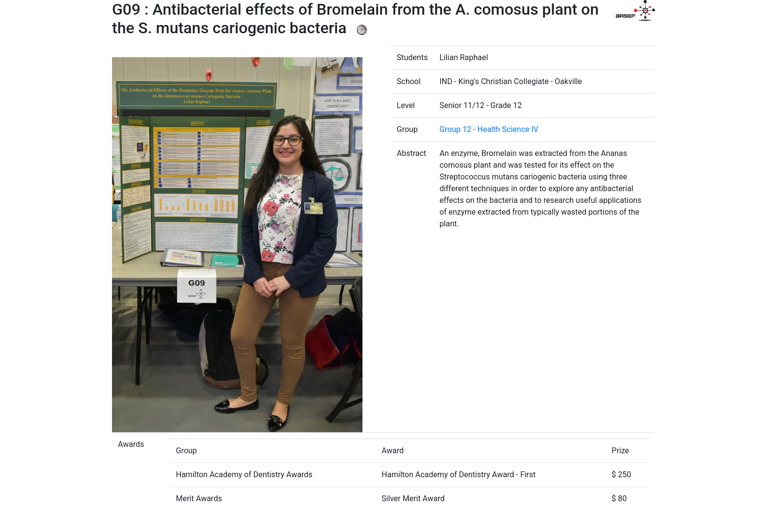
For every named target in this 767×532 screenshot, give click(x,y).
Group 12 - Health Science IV (489, 129)
